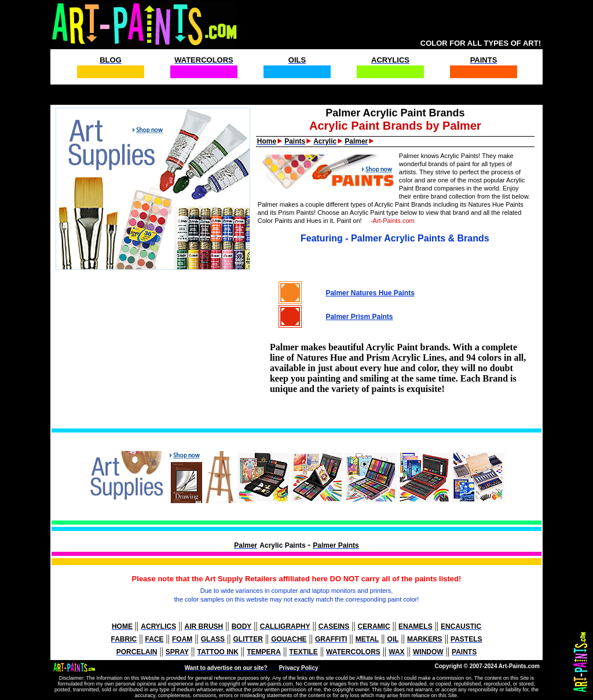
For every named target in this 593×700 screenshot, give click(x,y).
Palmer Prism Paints (359, 317)
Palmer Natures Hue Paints (370, 293)
